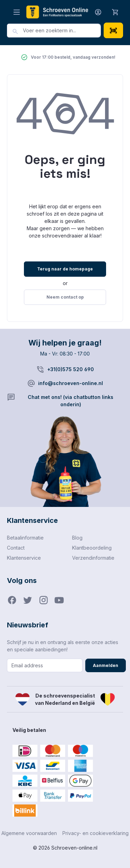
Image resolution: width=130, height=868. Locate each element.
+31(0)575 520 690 (71, 369)
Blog (77, 538)
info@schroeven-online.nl (71, 383)
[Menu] (17, 12)
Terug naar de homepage (65, 269)
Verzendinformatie (93, 558)
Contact (16, 548)
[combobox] (62, 31)
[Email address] (45, 665)
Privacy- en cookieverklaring (96, 833)
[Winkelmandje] (115, 12)
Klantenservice (24, 558)
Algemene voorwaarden (29, 833)
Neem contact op (65, 297)
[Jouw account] (98, 12)
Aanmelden (106, 665)
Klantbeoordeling (92, 548)
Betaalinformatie (25, 538)
